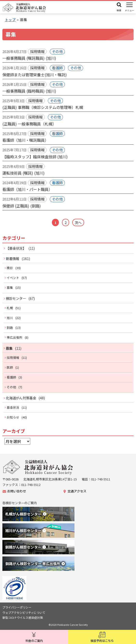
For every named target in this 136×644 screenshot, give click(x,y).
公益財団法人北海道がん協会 (38, 467)
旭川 (10, 318)
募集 (10, 287)
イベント (13, 278)
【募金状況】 (16, 248)
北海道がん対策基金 (21, 398)
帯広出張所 (15, 337)
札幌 (10, 308)
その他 (11, 387)
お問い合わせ (17, 491)
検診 (10, 268)
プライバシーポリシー (17, 607)
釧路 (10, 328)
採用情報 (13, 357)
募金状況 (13, 407)
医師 (10, 367)
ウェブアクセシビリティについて (24, 613)
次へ (78, 222)
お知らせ (13, 417)
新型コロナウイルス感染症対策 (23, 618)
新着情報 (12, 258)
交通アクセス (77, 491)
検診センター (16, 298)
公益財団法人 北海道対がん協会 (25, 8)
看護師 (11, 377)
